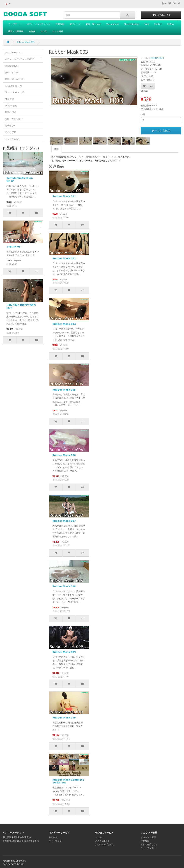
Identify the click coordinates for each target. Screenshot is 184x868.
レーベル (99, 837)
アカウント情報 (148, 837)
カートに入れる (161, 131)
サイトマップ (55, 841)
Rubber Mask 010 (64, 717)
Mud (147, 24)
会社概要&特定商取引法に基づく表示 (21, 841)
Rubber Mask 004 (64, 324)
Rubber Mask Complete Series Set (68, 781)
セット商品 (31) (13, 139)
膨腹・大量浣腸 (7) (14, 119)
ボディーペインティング (38, 24)
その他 (44, 31)
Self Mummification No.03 (20, 179)
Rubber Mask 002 (64, 258)
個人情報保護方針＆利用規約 (17, 837)
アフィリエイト (102, 841)
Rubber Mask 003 (26, 42)
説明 (56, 149)
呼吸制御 (60, 24)
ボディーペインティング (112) (24, 59)
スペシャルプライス (104, 844)
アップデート (15, 24)
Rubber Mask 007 (64, 521)
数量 (143, 114)
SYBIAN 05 (13, 246)
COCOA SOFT (157, 58)
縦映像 (32, 31)
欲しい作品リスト (149, 844)
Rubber (158, 24)
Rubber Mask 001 (64, 196)
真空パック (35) (13, 72)
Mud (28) (9, 99)
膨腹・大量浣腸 (16, 31)
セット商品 (58, 31)
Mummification (132, 24)
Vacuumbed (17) (13, 86)
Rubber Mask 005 (64, 389)
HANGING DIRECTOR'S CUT (21, 306)
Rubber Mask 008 (64, 586)
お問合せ (53, 837)
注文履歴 (145, 841)
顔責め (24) (10, 112)
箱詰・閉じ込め (93, 24)
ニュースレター (148, 848)
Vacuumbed (112, 24)
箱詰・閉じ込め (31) (15, 79)
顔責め (171, 24)
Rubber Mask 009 (64, 652)
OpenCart (20, 861)
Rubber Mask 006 (64, 455)
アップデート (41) (14, 52)
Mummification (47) (15, 92)
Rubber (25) (11, 106)
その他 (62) (10, 132)
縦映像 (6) (10, 126)
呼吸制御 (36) (11, 66)
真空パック (75, 24)
